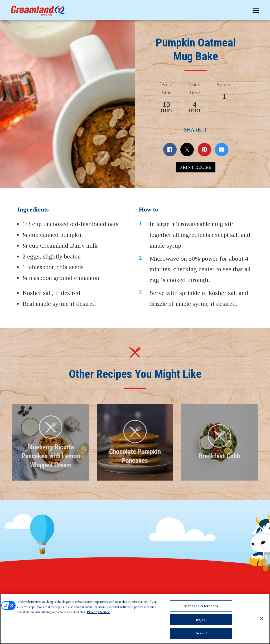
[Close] (262, 618)
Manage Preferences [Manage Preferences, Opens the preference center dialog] (201, 606)
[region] (135, 619)
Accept (201, 633)
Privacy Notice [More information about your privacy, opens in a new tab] (98, 612)
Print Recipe (196, 169)
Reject (201, 620)
